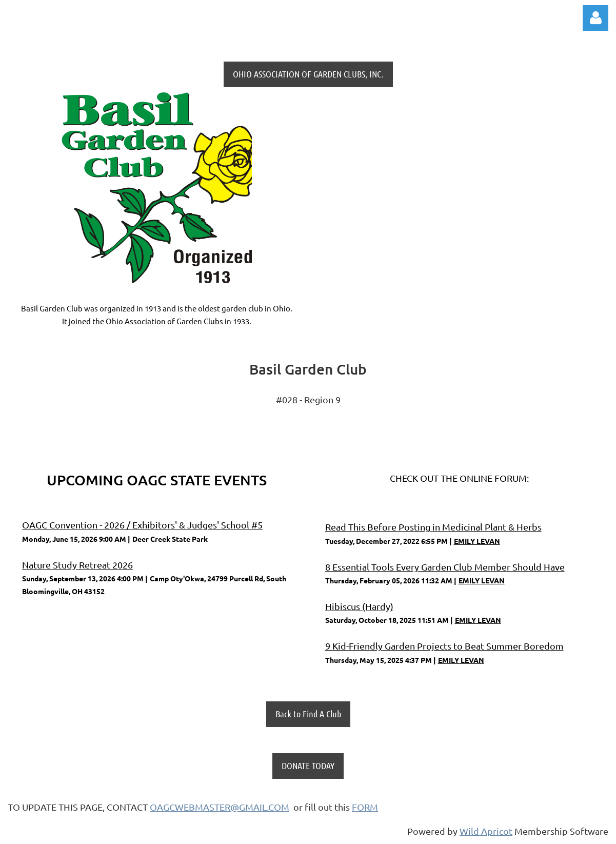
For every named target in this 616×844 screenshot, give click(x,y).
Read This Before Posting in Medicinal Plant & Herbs (433, 527)
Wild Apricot (486, 831)
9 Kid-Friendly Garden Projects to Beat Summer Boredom (444, 646)
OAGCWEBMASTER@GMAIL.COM (220, 807)
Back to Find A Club (308, 714)
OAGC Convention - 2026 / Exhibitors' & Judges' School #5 (142, 525)
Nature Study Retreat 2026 (77, 565)
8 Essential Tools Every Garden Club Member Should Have (445, 567)
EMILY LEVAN (477, 541)
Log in (595, 18)
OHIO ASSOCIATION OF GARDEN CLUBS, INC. (308, 74)
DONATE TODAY (308, 766)
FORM (365, 807)
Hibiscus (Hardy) (359, 606)
